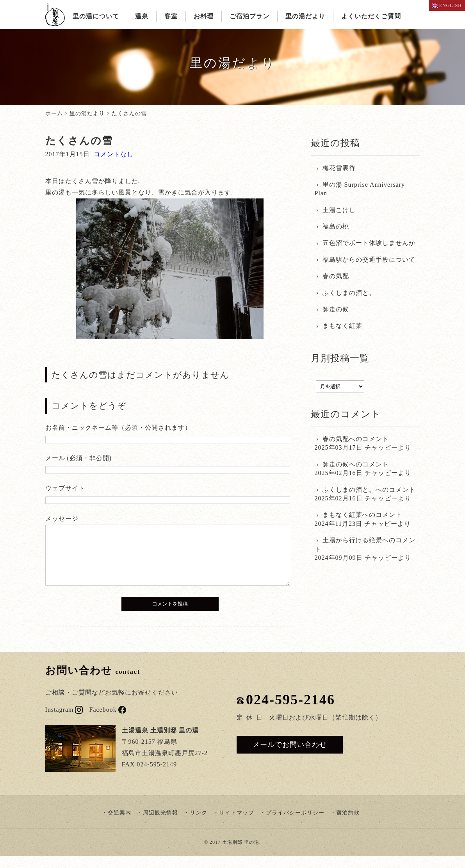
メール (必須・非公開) (79, 458)
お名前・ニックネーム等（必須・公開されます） (118, 428)
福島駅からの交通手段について (369, 260)
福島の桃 (336, 226)
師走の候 (336, 309)
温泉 (142, 16)
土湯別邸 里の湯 (241, 854)
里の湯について (96, 16)
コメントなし (114, 154)
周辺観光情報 (160, 824)
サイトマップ (237, 824)
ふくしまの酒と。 (349, 293)
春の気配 (336, 276)
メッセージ (62, 519)
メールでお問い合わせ (290, 756)
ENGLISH (447, 5)
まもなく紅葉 (342, 326)
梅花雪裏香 (339, 168)
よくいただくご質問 (371, 16)
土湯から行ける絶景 (352, 540)
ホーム (54, 113)
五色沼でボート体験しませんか (369, 243)
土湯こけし (339, 210)
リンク (199, 824)
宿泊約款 (348, 824)
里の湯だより (305, 16)
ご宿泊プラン (249, 16)
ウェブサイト (65, 488)
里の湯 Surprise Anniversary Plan (360, 189)
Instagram (64, 721)
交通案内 (119, 824)
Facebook (107, 721)
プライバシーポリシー (295, 824)
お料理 (204, 16)
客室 (171, 16)
